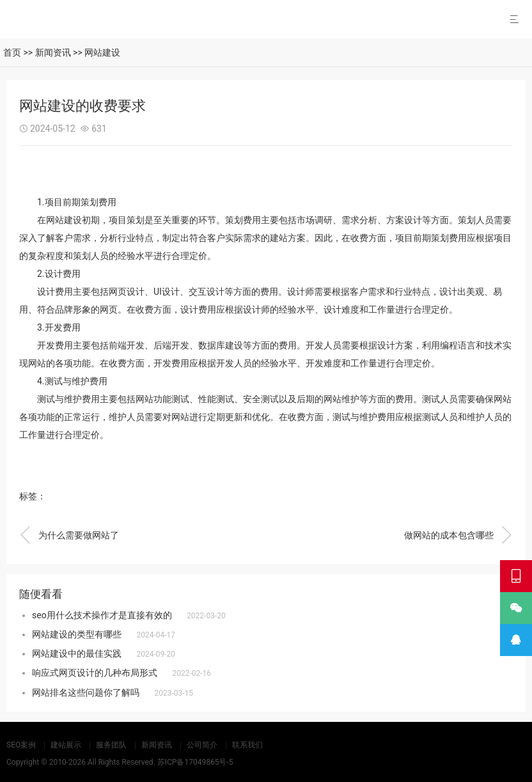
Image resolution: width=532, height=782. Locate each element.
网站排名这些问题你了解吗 (86, 692)
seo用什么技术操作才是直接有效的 (102, 615)
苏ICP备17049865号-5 (195, 762)
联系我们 (247, 745)
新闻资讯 (53, 52)
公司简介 (202, 745)
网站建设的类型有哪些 (77, 634)
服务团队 (111, 745)
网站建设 (102, 52)
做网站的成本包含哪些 (458, 535)
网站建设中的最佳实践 (77, 653)
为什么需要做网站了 (69, 535)
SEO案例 (21, 745)
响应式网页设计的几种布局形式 (95, 673)
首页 (12, 52)
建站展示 (66, 745)
